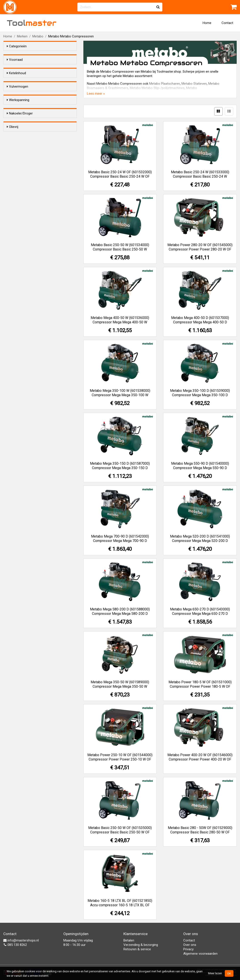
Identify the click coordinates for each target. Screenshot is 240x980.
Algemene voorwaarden (200, 954)
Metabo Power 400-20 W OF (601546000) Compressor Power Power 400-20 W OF (200, 757)
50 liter (20, 101)
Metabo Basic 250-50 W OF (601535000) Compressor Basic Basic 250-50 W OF (120, 830)
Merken (22, 36)
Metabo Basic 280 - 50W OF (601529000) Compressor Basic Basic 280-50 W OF (200, 830)
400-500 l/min (26, 157)
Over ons (190, 945)
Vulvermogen (17, 137)
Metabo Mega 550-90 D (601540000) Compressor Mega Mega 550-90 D (200, 466)
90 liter (20, 107)
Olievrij (13, 235)
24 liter (20, 95)
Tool (32, 23)
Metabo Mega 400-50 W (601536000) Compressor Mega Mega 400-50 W (120, 320)
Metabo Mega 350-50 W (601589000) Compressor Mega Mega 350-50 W (120, 684)
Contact (227, 23)
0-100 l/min (24, 145)
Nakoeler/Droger (20, 208)
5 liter (20, 89)
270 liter (21, 124)
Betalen (129, 940)
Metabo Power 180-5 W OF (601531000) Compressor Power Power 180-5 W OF (200, 684)
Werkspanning (18, 175)
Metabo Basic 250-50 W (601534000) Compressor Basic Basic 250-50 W (120, 247)
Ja (17, 222)
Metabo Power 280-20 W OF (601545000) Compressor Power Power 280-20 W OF (200, 247)
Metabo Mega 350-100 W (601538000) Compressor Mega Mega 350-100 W (120, 393)
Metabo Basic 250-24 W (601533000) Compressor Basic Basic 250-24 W (200, 174)
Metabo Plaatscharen (165, 84)
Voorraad (15, 60)
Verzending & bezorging (141, 945)
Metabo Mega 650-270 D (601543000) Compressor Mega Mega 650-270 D (200, 611)
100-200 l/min (26, 151)
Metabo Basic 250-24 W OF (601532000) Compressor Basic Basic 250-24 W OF (120, 174)
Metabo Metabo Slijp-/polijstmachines (157, 88)
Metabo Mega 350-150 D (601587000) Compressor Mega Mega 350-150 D (120, 466)
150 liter (21, 112)
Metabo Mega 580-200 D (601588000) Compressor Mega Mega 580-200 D (120, 611)
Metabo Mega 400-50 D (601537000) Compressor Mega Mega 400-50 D (200, 320)
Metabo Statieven (194, 84)
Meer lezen (215, 973)
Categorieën (17, 46)
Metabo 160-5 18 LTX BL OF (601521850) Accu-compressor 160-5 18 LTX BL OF (120, 903)
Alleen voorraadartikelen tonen (35, 68)
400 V (20, 195)
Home (207, 23)
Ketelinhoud (16, 81)
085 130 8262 (15, 945)
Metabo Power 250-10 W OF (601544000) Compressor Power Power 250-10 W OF (120, 757)
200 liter (21, 118)
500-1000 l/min (27, 162)
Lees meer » (96, 94)
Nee (19, 216)
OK (229, 973)
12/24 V (21, 184)
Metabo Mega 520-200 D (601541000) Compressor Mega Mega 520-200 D (200, 539)
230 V (20, 189)
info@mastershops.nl (21, 940)
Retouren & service (137, 949)
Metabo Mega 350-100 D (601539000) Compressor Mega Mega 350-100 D (200, 393)
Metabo (38, 36)
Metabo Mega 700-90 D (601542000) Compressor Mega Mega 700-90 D (120, 539)
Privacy (188, 949)
